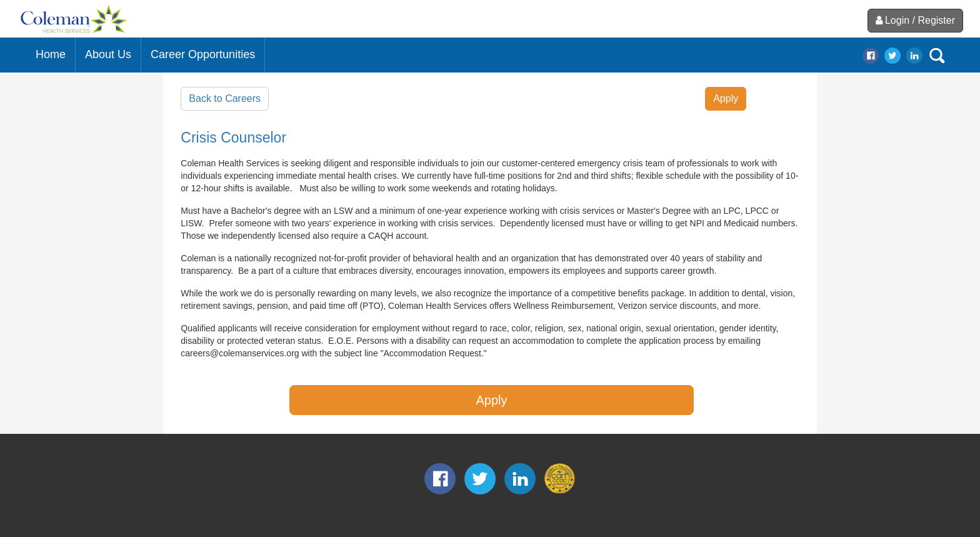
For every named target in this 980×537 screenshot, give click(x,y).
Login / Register (915, 20)
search (937, 56)
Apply (726, 98)
